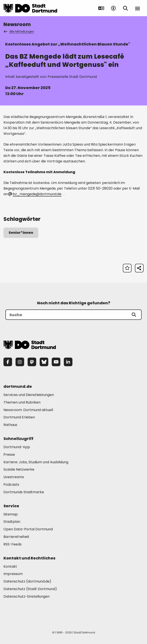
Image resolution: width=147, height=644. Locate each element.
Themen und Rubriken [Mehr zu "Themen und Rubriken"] (22, 402)
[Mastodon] (32, 362)
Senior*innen (21, 233)
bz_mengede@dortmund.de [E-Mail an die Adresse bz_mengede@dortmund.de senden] (35, 194)
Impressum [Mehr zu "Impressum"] (13, 574)
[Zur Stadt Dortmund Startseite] (30, 8)
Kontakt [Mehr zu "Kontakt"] (10, 566)
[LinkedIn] (68, 362)
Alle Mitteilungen (19, 31)
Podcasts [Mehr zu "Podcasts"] (11, 485)
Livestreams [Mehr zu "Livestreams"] (14, 477)
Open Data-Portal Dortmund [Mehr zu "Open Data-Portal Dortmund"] (28, 529)
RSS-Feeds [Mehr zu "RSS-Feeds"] (13, 544)
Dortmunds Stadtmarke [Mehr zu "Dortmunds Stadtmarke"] (24, 492)
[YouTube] (56, 362)
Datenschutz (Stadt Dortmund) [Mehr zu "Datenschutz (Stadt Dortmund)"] (30, 589)
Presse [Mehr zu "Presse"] (9, 455)
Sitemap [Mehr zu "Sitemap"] (11, 514)
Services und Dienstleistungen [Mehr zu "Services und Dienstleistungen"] (29, 395)
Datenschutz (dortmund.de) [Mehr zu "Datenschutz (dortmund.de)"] (27, 581)
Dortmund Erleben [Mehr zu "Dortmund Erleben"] (19, 417)
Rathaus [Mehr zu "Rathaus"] (10, 425)
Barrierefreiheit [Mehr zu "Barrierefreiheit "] (16, 537)
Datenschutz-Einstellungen (27, 597)
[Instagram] (20, 362)
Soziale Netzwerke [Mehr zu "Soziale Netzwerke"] (19, 469)
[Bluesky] (44, 362)
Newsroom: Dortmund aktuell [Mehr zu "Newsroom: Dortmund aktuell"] (28, 410)
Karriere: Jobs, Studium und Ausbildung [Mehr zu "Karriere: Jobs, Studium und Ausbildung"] (36, 462)
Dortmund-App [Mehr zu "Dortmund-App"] (17, 447)
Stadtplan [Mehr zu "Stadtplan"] (12, 522)
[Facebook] (8, 362)
